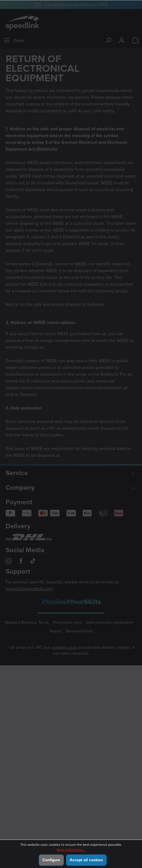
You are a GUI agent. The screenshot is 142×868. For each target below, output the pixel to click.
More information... (71, 850)
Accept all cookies (86, 860)
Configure (51, 860)
